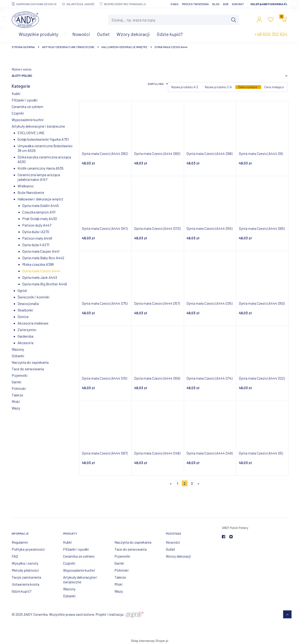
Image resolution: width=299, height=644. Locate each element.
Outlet (171, 549)
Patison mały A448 (37, 238)
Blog (216, 4)
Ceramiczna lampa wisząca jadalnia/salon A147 (39, 177)
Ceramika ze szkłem (27, 107)
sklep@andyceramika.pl (269, 4)
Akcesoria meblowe (33, 323)
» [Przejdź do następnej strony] (198, 483)
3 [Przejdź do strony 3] (192, 483)
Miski (16, 401)
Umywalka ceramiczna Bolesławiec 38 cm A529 (45, 148)
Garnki (17, 382)
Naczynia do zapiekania (30, 362)
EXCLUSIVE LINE (31, 133)
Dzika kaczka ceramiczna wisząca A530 (44, 159)
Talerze (17, 395)
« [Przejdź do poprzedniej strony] (171, 483)
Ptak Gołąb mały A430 (40, 219)
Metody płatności (25, 570)
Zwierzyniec (27, 330)
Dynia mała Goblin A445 (41, 205)
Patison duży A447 (37, 225)
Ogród (22, 290)
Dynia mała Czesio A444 (41, 271)
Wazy (16, 408)
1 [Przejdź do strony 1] (177, 483)
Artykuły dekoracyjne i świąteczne (38, 126)
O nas (174, 4)
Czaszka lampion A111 (39, 212)
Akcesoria (25, 343)
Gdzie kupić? (22, 591)
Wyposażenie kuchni (28, 120)
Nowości (173, 542)
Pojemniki (20, 375)
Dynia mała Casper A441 (41, 251)
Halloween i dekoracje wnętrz (40, 199)
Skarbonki (25, 310)
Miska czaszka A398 (38, 264)
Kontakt (238, 4)
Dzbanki (18, 356)
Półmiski (19, 388)
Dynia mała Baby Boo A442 (43, 258)
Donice (23, 317)
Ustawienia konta (25, 584)
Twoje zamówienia (26, 577)
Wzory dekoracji (178, 556)
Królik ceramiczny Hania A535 (41, 168)
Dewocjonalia (28, 303)
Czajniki (18, 113)
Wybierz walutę (22, 69)
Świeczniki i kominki (34, 297)
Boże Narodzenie (31, 192)
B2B (226, 4)
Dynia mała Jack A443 (40, 277)
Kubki (16, 93)
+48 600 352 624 (271, 34)
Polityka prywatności (28, 549)
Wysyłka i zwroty (25, 563)
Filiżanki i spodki (25, 100)
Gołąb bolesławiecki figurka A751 (43, 139)
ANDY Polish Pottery (235, 528)
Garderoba (25, 336)
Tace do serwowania (28, 369)
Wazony (18, 349)
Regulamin (20, 542)
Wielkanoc (26, 186)
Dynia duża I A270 (36, 232)
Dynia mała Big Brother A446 (45, 284)
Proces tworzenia (195, 4)
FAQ (15, 556)
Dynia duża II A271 (36, 245)
